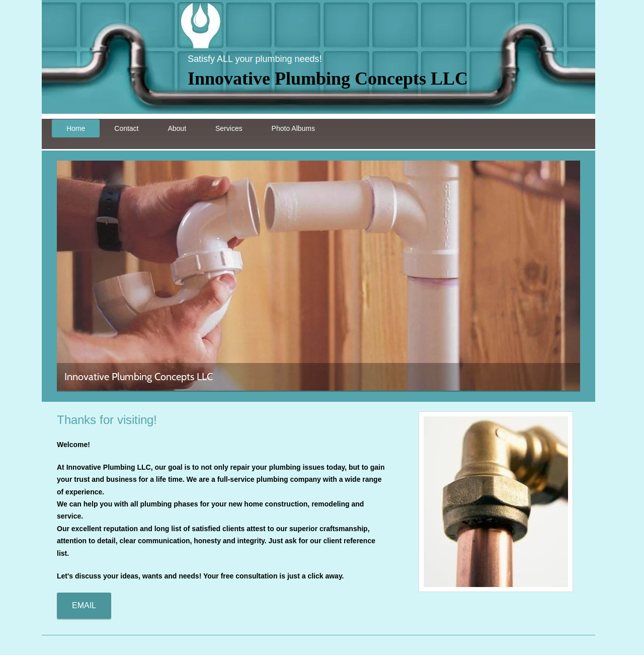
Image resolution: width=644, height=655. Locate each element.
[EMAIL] (84, 606)
